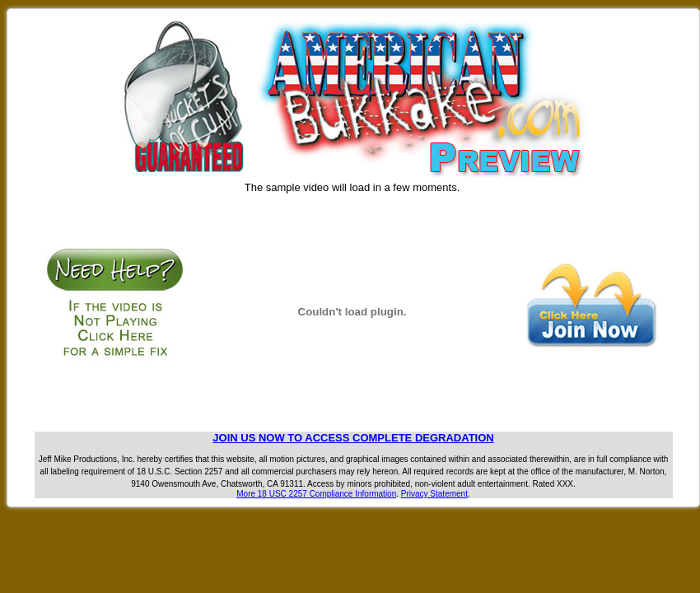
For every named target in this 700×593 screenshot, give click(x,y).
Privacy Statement (434, 494)
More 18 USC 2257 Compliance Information (316, 494)
